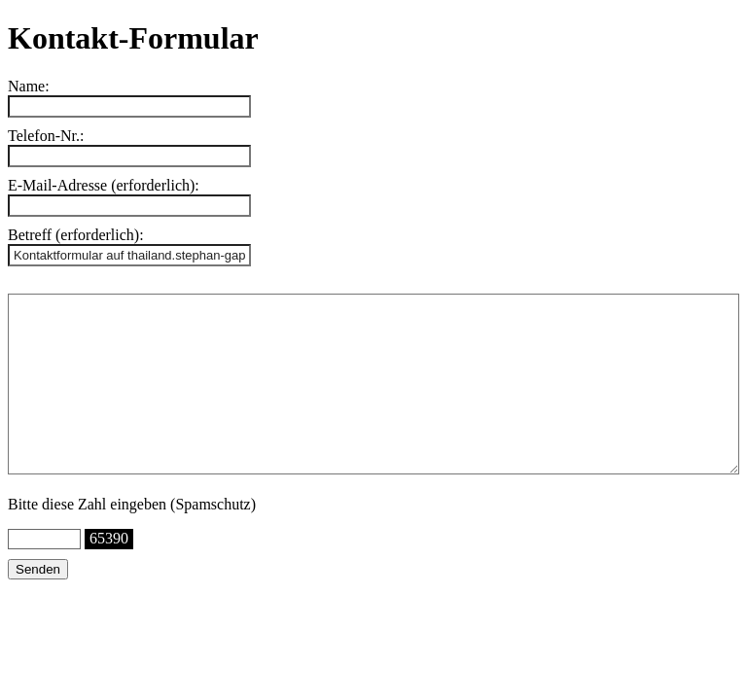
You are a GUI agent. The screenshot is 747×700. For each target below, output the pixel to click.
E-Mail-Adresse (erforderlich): (104, 185)
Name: (29, 86)
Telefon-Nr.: (46, 136)
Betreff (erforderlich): (76, 235)
